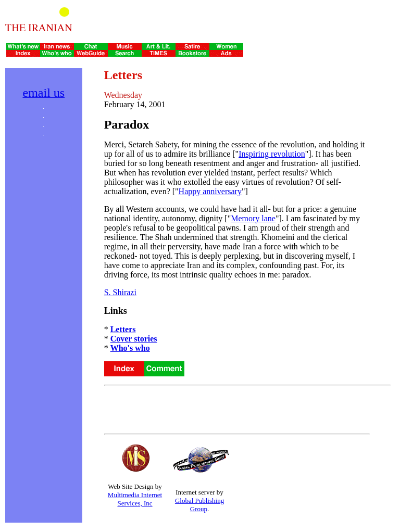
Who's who (130, 348)
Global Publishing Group (199, 505)
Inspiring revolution (272, 154)
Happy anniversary (210, 191)
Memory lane (253, 218)
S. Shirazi (120, 292)
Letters (123, 329)
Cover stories (134, 339)
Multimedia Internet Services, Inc (135, 499)
